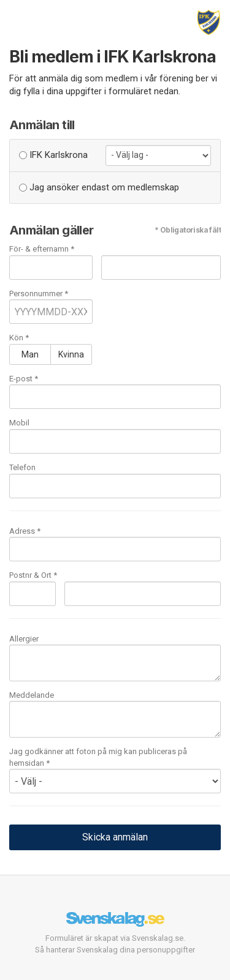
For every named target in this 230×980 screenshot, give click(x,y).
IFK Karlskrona (53, 155)
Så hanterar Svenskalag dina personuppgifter (115, 950)
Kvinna (71, 354)
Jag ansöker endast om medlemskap (99, 187)
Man (30, 354)
